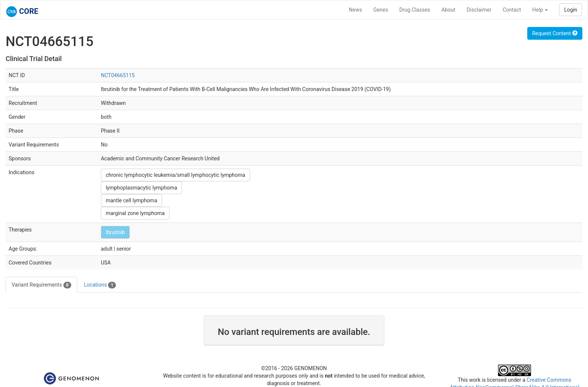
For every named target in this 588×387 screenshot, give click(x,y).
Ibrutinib (115, 232)
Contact (512, 10)
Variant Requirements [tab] (41, 285)
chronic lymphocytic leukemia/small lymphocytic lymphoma (175, 175)
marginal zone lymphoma (135, 213)
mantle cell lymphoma (131, 200)
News (355, 10)
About (448, 10)
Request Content (555, 33)
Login (571, 10)
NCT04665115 (118, 75)
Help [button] (540, 10)
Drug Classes (415, 10)
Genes (381, 10)
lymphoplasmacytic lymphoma (141, 188)
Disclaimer (479, 10)
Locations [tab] (100, 285)
